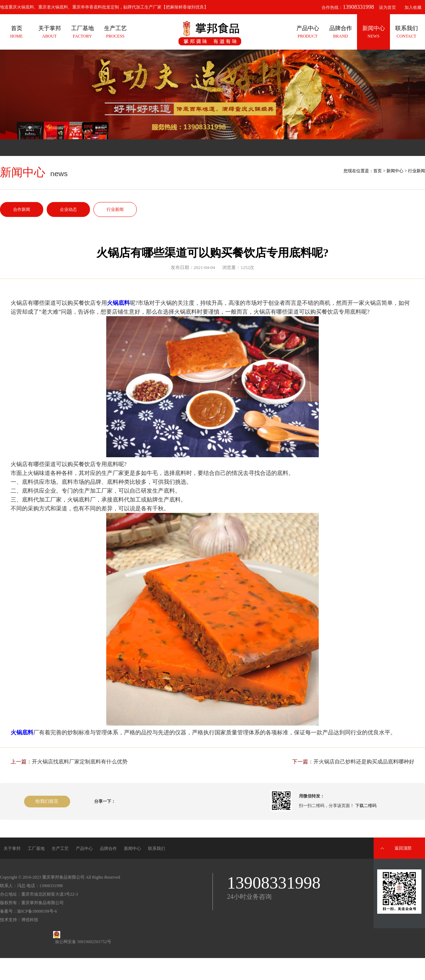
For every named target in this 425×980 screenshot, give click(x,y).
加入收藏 (413, 7)
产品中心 (84, 849)
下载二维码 (366, 806)
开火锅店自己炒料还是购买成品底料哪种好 (364, 762)
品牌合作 (108, 849)
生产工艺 (60, 849)
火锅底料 (118, 303)
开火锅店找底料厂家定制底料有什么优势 (80, 762)
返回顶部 (403, 848)
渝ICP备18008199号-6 (37, 911)
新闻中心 (395, 171)
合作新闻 (22, 209)
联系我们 (157, 849)
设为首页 (387, 7)
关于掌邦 (12, 849)
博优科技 (30, 920)
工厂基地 (36, 849)
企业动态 (68, 209)
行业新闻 (115, 209)
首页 (378, 171)
